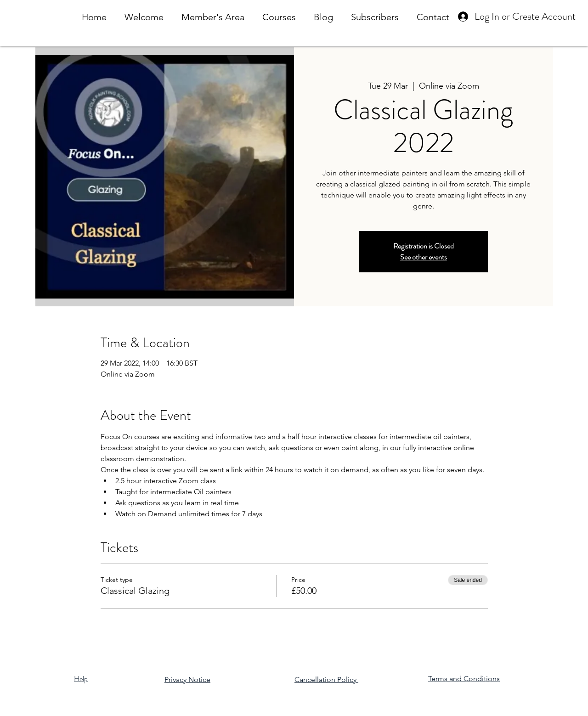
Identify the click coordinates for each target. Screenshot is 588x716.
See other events (424, 257)
